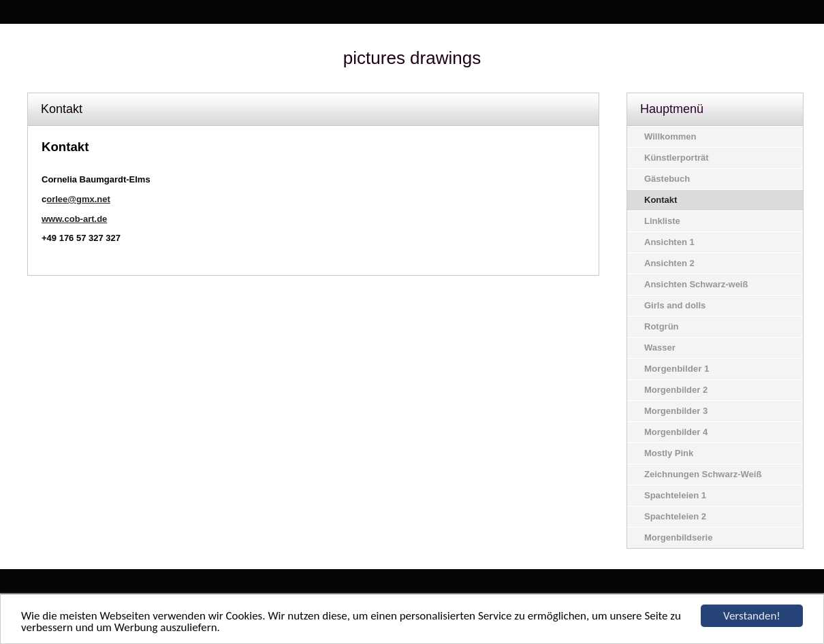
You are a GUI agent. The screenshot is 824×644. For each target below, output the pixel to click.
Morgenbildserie (678, 537)
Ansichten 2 (669, 263)
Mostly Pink (669, 453)
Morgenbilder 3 (676, 411)
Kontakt (661, 200)
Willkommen (670, 136)
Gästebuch (667, 179)
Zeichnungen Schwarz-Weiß (703, 474)
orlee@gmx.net (78, 199)
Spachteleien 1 (675, 495)
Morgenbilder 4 (676, 432)
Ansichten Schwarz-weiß (696, 284)
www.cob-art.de (74, 219)
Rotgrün (662, 326)
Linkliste (662, 221)
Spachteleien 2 (675, 516)
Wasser (660, 348)
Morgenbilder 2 (676, 390)
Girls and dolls (675, 305)
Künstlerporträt (677, 158)
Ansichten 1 (669, 242)
